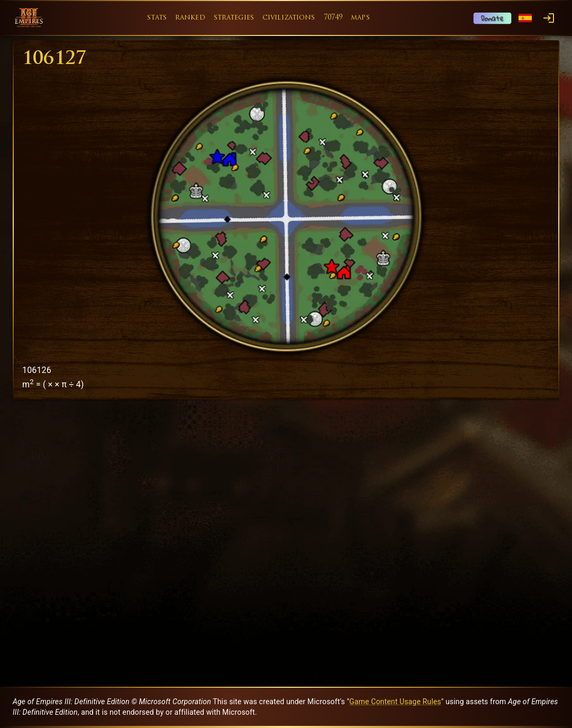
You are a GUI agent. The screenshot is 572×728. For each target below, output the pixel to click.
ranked (190, 18)
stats (157, 18)
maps (360, 18)
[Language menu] (525, 18)
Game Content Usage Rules (395, 702)
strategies (234, 18)
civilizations (289, 18)
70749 (333, 18)
